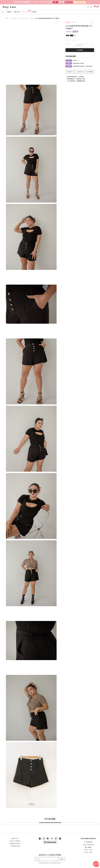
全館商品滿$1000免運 (78, 63)
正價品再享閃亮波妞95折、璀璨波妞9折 (83, 66)
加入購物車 (80, 50)
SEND (62, 859)
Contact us (88, 842)
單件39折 (75, 31)
